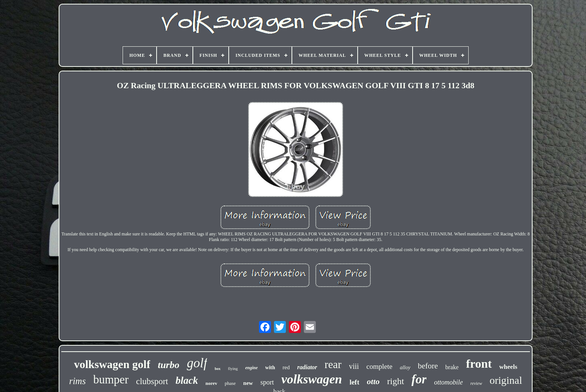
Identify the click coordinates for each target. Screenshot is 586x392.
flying (233, 368)
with (270, 368)
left (354, 382)
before (428, 366)
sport (267, 382)
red (286, 367)
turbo (169, 365)
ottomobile (448, 382)
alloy (405, 368)
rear (333, 364)
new (248, 383)
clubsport (152, 381)
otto (373, 381)
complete (379, 366)
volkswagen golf (112, 364)
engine (251, 368)
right (396, 381)
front (479, 364)
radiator (307, 367)
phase (230, 383)
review (476, 383)
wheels (508, 367)
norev (212, 383)
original (506, 380)
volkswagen (312, 379)
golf (197, 363)
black (187, 380)
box (218, 369)
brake (452, 367)
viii (354, 366)
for (419, 379)
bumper (111, 379)
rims (77, 381)
